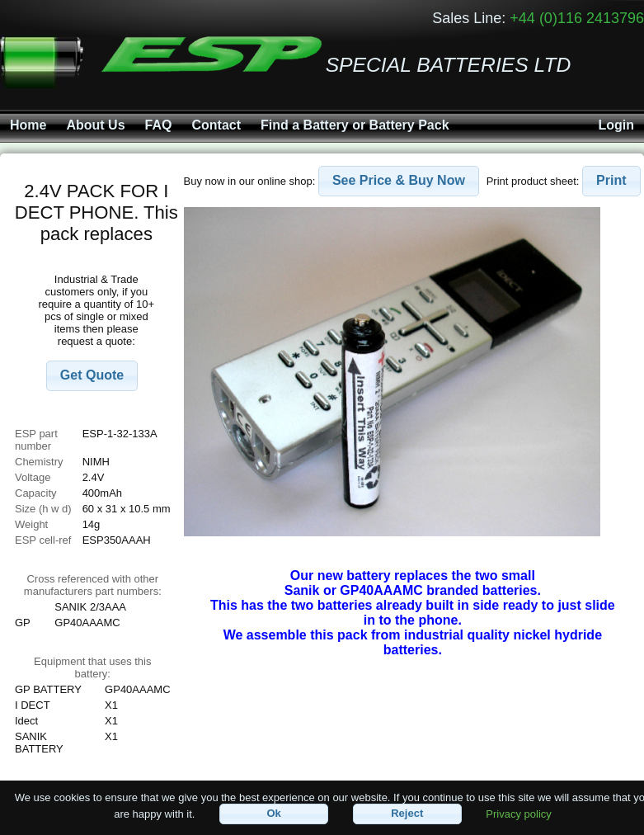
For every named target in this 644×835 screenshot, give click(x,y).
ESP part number (36, 440)
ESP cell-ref (43, 540)
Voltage (33, 477)
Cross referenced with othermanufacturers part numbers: (93, 585)
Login (616, 125)
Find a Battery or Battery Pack (355, 125)
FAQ (159, 125)
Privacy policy (518, 813)
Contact (216, 125)
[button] (92, 376)
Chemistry (39, 462)
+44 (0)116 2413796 (577, 18)
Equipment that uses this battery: (92, 668)
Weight (31, 524)
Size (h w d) (43, 509)
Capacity (36, 493)
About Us (95, 125)
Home (28, 125)
